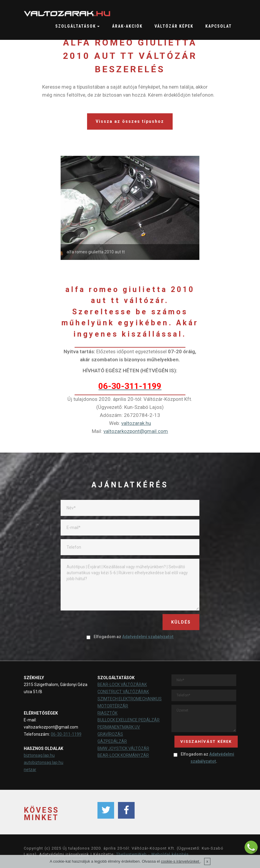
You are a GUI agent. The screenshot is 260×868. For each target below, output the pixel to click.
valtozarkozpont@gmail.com (136, 431)
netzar (30, 770)
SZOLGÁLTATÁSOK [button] (76, 26)
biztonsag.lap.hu (39, 755)
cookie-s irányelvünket (180, 861)
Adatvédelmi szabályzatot (148, 637)
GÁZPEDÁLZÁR (112, 741)
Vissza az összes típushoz (130, 121)
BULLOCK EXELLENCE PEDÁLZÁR (129, 720)
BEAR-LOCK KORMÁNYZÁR (123, 755)
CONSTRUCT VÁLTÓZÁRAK (123, 692)
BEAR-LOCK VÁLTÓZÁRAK (122, 685)
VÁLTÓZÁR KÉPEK (174, 26)
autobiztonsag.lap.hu (44, 762)
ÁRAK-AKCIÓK (127, 26)
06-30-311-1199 (66, 734)
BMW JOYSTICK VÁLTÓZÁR (123, 748)
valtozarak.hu (136, 423)
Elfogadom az (130, 637)
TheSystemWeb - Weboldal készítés (152, 854)
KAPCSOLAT (219, 26)
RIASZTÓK (107, 713)
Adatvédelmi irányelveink (64, 854)
